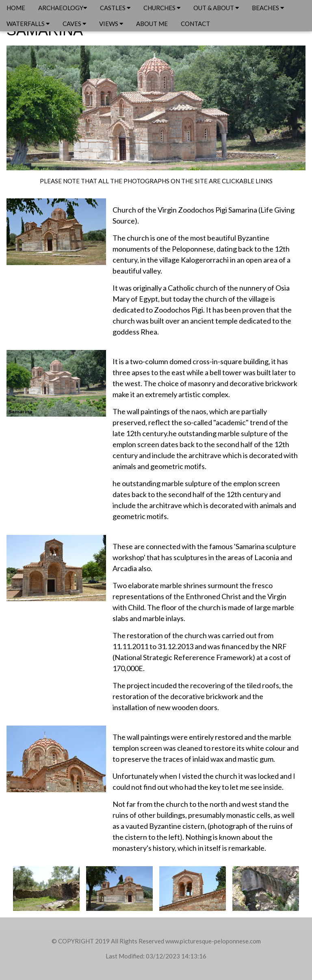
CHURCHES (162, 8)
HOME (16, 8)
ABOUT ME (152, 24)
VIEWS (111, 24)
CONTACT (195, 24)
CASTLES (115, 8)
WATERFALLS (28, 24)
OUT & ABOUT (216, 8)
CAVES (74, 24)
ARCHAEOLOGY (63, 8)
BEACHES (268, 8)
